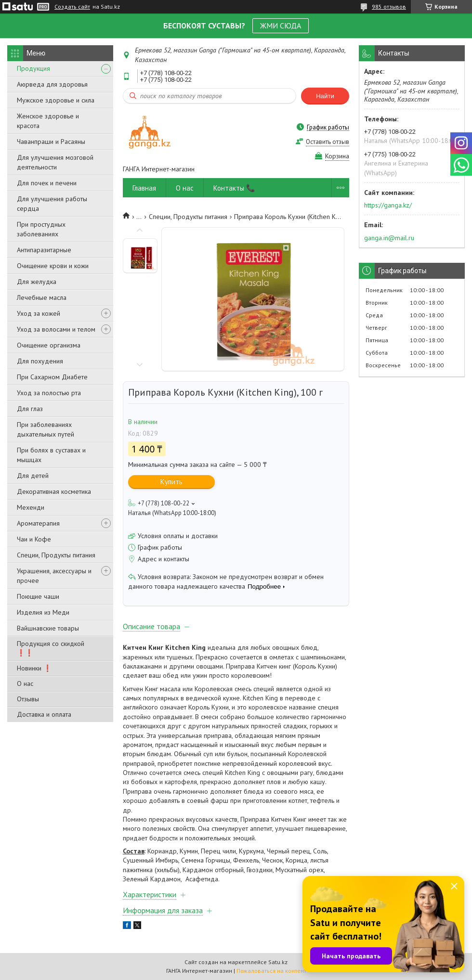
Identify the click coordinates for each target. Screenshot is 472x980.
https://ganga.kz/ (388, 205)
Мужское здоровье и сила (56, 100)
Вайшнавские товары (48, 628)
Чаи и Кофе (34, 539)
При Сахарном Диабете (52, 377)
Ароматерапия (38, 523)
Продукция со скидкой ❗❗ (51, 648)
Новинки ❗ (34, 668)
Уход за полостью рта (49, 393)
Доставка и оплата (44, 714)
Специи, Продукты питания (56, 555)
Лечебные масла (42, 297)
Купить (171, 482)
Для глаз (30, 409)
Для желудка (37, 282)
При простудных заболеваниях (41, 229)
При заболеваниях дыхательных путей (46, 429)
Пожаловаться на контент (271, 971)
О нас (25, 683)
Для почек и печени (47, 183)
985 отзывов (389, 6)
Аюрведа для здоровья (52, 84)
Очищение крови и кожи (53, 266)
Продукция (33, 68)
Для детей (33, 476)
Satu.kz (278, 962)
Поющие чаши (38, 596)
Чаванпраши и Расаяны (51, 142)
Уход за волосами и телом (56, 329)
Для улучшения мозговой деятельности (55, 162)
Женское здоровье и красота (48, 121)
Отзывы (28, 699)
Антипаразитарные (44, 250)
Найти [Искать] (325, 96)
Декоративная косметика (54, 491)
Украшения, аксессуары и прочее (54, 576)
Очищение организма (49, 345)
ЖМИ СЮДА (281, 26)
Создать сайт (72, 7)
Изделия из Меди (43, 612)
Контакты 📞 (234, 188)
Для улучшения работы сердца (52, 204)
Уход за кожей (39, 313)
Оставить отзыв (328, 142)
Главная (144, 188)
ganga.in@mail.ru (389, 238)
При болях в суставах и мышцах (51, 455)
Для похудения (40, 361)
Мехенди (31, 507)
